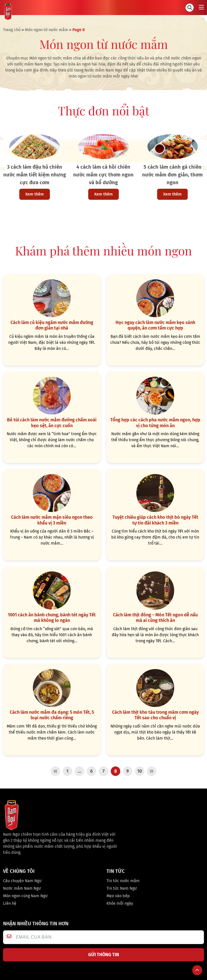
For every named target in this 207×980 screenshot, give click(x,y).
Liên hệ (10, 902)
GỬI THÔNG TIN (104, 953)
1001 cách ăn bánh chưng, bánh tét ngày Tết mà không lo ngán (52, 616)
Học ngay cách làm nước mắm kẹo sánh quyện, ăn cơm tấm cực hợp (155, 325)
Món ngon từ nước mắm (46, 30)
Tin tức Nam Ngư (122, 887)
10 (140, 770)
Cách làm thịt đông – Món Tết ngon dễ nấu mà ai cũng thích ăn (155, 616)
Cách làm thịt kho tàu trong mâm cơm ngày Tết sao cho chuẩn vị (155, 714)
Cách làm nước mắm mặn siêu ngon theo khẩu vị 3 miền (52, 519)
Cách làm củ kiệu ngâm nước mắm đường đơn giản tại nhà (52, 325)
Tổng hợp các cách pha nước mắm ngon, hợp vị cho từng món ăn (155, 422)
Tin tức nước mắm (123, 879)
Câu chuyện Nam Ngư (22, 879)
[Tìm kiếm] (190, 8)
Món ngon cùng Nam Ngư (25, 894)
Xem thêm (35, 194)
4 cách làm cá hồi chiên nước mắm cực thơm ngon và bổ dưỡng (103, 175)
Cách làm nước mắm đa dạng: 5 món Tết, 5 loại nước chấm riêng (52, 714)
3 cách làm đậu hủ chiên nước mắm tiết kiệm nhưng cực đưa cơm (35, 175)
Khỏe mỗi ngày (120, 902)
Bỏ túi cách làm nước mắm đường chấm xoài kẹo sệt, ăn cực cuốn (52, 422)
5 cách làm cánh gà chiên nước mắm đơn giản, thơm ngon (172, 175)
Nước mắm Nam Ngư (22, 887)
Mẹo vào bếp (118, 894)
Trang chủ (12, 30)
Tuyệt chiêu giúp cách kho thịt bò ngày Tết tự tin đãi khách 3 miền (155, 519)
